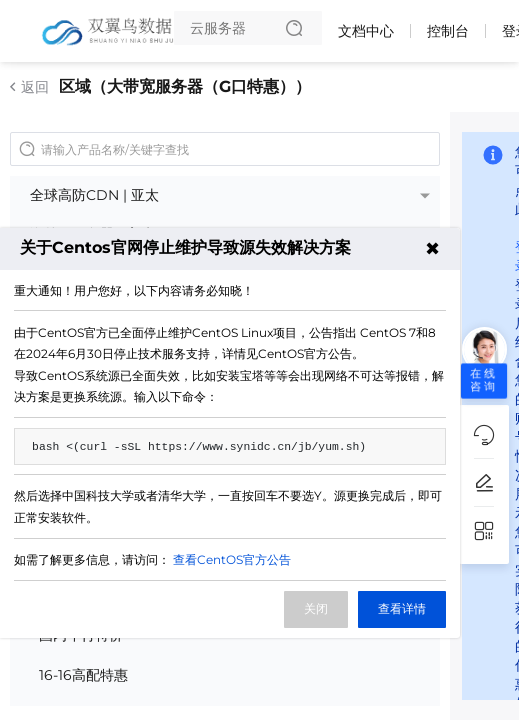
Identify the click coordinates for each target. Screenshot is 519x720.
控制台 (448, 31)
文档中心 (366, 31)
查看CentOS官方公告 (232, 559)
